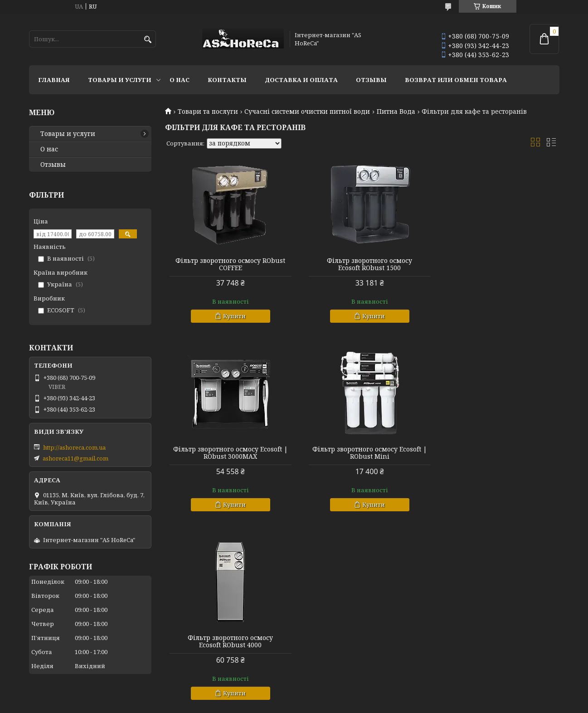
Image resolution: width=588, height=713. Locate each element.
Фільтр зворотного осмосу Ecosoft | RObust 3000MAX (496, 264)
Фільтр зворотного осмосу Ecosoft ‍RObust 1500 (362, 264)
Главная (54, 80)
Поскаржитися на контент (296, 704)
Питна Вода (396, 112)
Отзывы (371, 80)
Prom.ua (344, 696)
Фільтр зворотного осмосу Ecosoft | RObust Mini (228, 453)
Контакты (227, 80)
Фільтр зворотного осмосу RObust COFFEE (228, 264)
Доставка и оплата (301, 80)
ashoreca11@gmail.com (75, 458)
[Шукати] (148, 40)
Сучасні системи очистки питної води (307, 112)
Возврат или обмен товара (456, 80)
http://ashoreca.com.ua (74, 447)
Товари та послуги (208, 112)
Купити (232, 316)
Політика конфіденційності (383, 704)
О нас (180, 80)
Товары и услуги (120, 80)
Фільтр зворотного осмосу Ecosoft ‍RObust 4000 (362, 453)
